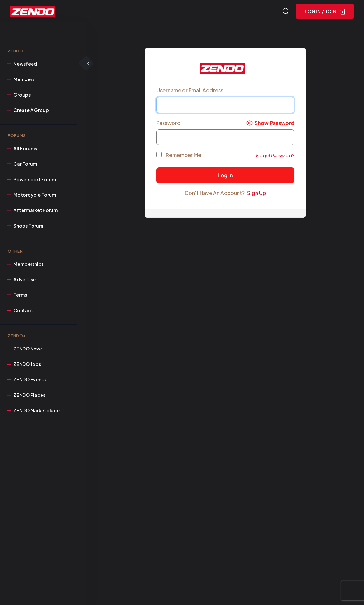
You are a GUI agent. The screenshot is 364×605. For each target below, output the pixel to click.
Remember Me (179, 156)
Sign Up (257, 194)
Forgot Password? (275, 156)
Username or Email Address (190, 91)
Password (168, 124)
